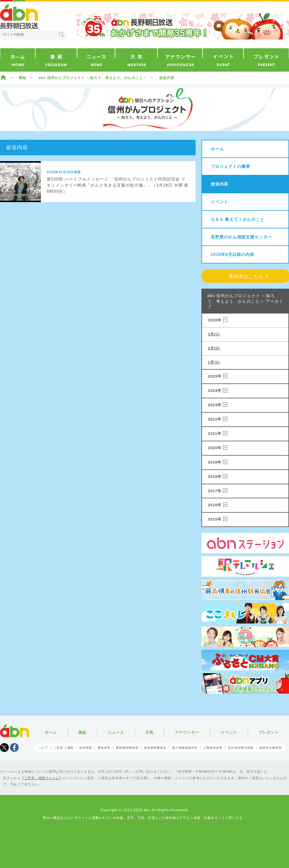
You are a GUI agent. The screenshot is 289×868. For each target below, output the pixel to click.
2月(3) (214, 348)
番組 (22, 78)
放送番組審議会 (155, 748)
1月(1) (214, 362)
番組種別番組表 (127, 748)
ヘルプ (43, 748)
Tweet (4, 748)
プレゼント (269, 732)
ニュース (116, 732)
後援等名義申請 (270, 748)
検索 (62, 35)
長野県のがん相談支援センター (241, 237)
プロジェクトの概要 (230, 166)
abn (15, 731)
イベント (220, 202)
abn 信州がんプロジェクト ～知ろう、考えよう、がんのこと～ (93, 78)
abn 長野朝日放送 (19, 17)
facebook (14, 748)
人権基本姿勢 (213, 748)
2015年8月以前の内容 (233, 254)
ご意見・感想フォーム (42, 778)
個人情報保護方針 (185, 748)
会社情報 (86, 748)
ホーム (3, 77)
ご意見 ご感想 (64, 748)
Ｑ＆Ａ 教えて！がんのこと (238, 219)
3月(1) (214, 334)
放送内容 (167, 78)
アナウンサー (187, 732)
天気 (149, 732)
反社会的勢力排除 (241, 748)
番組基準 (104, 748)
